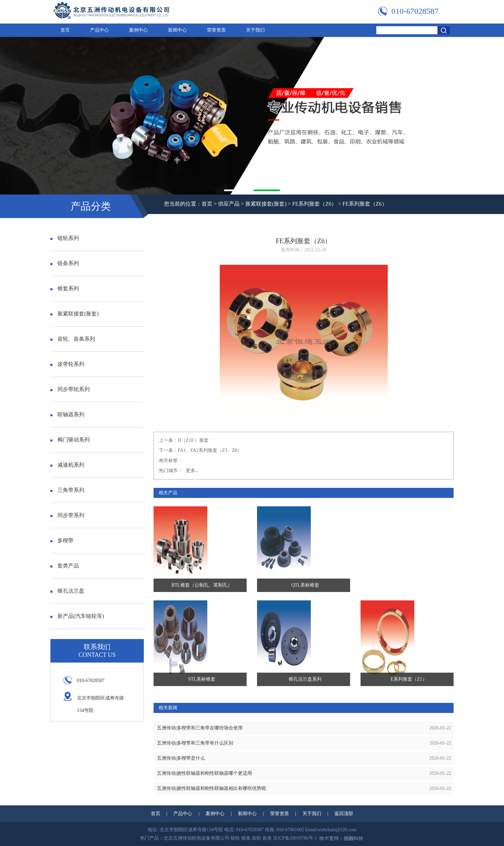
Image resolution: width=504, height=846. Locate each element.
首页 (65, 30)
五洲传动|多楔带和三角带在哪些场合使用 (200, 728)
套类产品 (65, 566)
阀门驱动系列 (70, 440)
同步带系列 (67, 515)
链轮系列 (65, 238)
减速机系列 (67, 465)
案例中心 (138, 30)
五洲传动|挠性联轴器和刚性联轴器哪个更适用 (204, 773)
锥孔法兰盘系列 (305, 679)
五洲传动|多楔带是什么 (181, 758)
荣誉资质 (216, 30)
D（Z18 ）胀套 (193, 440)
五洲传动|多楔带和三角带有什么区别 (195, 743)
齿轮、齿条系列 (73, 339)
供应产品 (229, 204)
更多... (192, 471)
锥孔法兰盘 (67, 591)
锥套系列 (65, 288)
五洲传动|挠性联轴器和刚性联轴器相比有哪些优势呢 (212, 788)
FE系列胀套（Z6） (314, 204)
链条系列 (65, 263)
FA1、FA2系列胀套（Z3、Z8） (210, 450)
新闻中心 (177, 30)
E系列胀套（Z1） (409, 679)
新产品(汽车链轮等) (77, 616)
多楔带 (62, 540)
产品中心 (99, 30)
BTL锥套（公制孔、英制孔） (202, 585)
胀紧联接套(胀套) (266, 204)
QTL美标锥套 (305, 585)
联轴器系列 (67, 414)
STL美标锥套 (202, 679)
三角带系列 (67, 490)
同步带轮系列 (70, 389)
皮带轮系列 (67, 364)
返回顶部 (344, 814)
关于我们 (255, 30)
